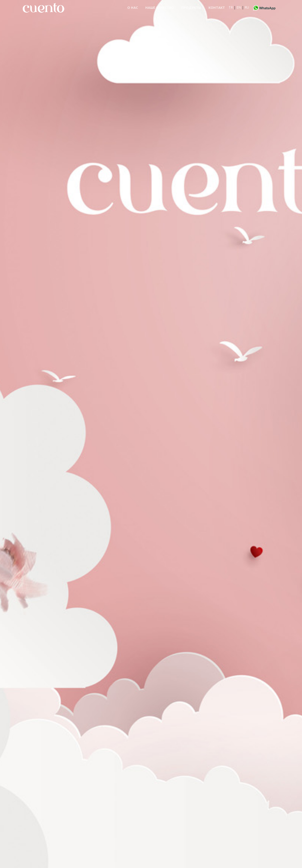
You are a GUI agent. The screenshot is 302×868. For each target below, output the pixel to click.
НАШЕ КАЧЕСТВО (160, 8)
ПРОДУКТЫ (191, 8)
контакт (217, 8)
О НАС (133, 8)
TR (231, 7)
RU (247, 7)
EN (239, 7)
